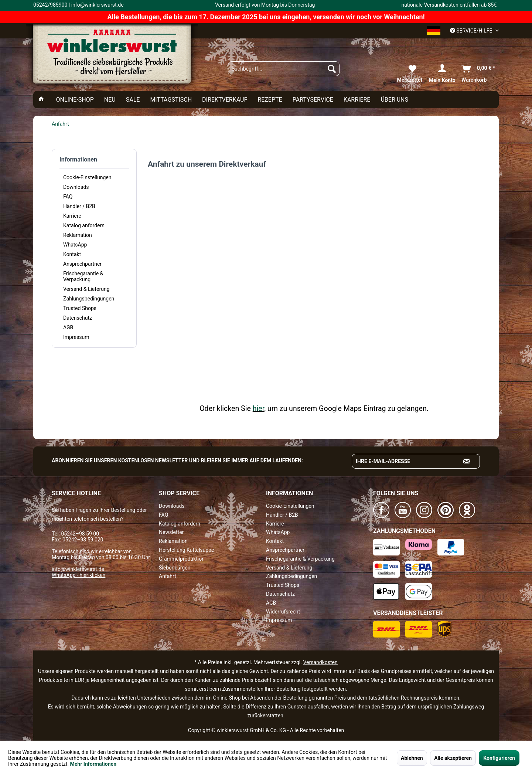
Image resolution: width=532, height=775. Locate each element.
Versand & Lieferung (86, 289)
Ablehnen (412, 758)
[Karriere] (357, 100)
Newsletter (171, 532)
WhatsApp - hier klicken (79, 575)
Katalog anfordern (84, 225)
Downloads (76, 187)
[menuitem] (284, 69)
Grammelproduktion (182, 559)
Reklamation (78, 235)
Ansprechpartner (82, 264)
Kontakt (72, 254)
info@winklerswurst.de (78, 569)
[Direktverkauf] (225, 100)
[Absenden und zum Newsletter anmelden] (467, 461)
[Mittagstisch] (171, 100)
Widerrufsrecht (283, 612)
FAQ (68, 197)
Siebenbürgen (175, 568)
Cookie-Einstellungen (87, 177)
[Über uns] (394, 100)
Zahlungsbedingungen (89, 299)
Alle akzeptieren (453, 758)
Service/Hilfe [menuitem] (472, 31)
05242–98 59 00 (80, 534)
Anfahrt (168, 576)
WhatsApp (75, 245)
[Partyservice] (313, 100)
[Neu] (110, 100)
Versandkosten (320, 662)
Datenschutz (78, 318)
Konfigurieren (499, 758)
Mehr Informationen (93, 764)
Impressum (76, 337)
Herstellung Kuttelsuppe (186, 550)
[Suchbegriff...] (284, 69)
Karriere (72, 216)
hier (258, 409)
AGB (68, 327)
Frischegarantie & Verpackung (83, 276)
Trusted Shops (80, 308)
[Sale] (133, 100)
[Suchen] (332, 69)
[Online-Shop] (75, 100)
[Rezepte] (270, 100)
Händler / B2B (79, 206)
